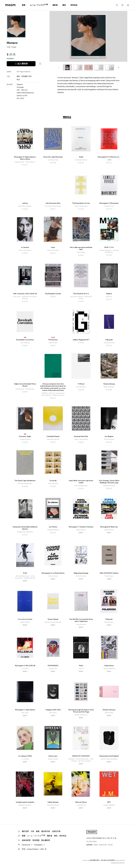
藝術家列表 (46, 831)
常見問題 (36, 840)
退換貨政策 (26, 840)
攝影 (18, 76)
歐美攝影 (25, 76)
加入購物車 (21, 64)
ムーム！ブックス (39, 5)
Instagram (39, 845)
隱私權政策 (46, 840)
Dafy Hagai (11, 47)
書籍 (24, 5)
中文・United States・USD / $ (34, 849)
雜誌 (64, 5)
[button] (118, 67)
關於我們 (25, 831)
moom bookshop (10, 5)
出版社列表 (56, 831)
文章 (32, 831)
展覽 (38, 831)
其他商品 (74, 5)
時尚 (30, 76)
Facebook (27, 845)
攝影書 (55, 5)
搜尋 (117, 5)
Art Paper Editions (24, 72)
